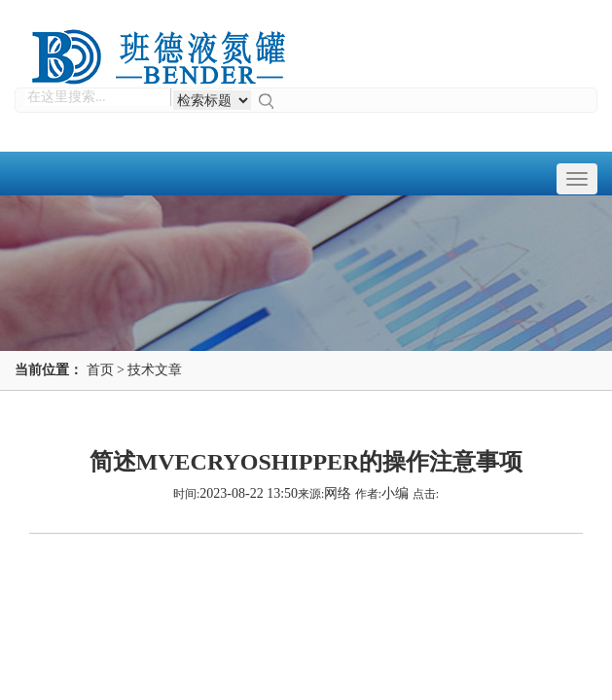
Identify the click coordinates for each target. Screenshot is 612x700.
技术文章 (155, 370)
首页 (100, 370)
